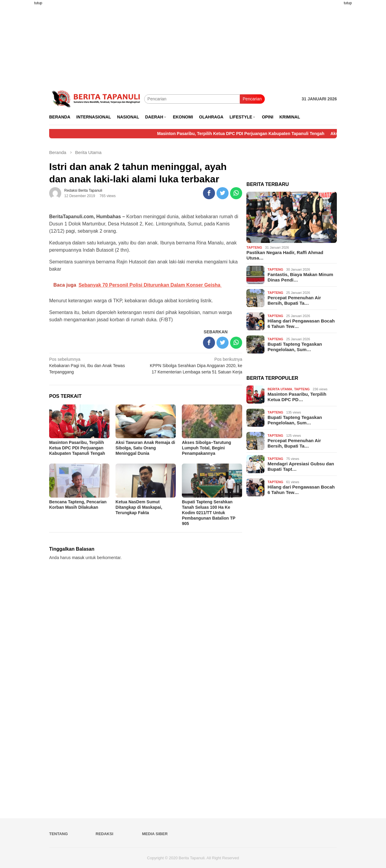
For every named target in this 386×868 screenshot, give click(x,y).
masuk (78, 558)
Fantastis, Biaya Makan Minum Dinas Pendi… (300, 277)
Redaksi (104, 834)
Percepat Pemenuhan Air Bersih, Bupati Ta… (294, 300)
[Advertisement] (26, 90)
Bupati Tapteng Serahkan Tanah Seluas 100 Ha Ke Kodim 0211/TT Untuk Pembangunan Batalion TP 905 (209, 513)
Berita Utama (280, 389)
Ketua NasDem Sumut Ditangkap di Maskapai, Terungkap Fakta (139, 507)
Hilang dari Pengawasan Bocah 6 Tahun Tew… (301, 324)
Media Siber (155, 834)
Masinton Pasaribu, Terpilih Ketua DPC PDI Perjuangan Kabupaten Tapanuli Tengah (249, 134)
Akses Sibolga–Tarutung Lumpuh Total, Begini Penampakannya (206, 448)
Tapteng (254, 247)
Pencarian (252, 99)
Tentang (59, 834)
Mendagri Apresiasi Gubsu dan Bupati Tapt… (301, 466)
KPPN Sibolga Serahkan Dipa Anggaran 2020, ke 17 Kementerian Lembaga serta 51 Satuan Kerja (196, 365)
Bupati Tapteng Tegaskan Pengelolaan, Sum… (295, 347)
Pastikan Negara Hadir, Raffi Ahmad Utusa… (285, 255)
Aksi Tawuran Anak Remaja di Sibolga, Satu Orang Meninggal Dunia (145, 448)
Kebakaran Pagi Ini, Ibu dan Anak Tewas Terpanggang (95, 365)
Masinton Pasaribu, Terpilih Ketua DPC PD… (297, 397)
